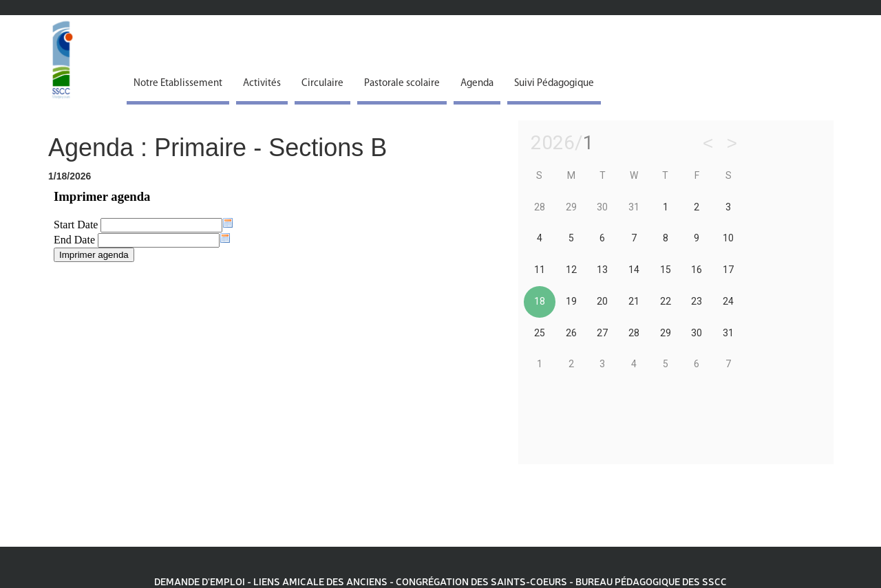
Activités (262, 84)
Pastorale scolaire (402, 84)
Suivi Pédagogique (554, 84)
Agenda (477, 84)
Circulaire (322, 84)
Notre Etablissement (178, 84)
